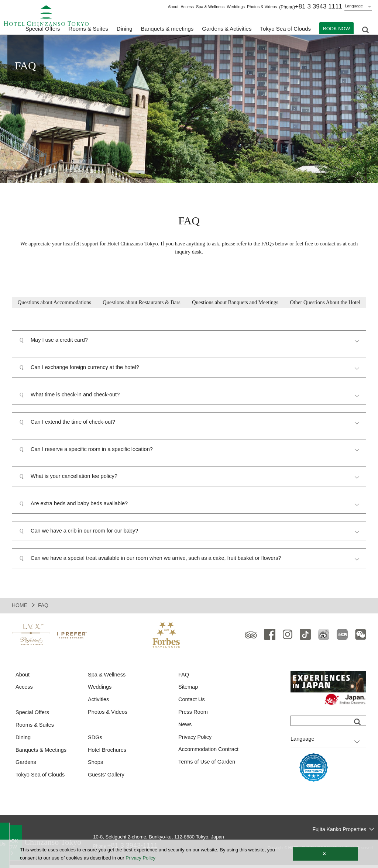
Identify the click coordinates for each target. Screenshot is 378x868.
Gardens (26, 767)
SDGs (95, 742)
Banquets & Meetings (42, 755)
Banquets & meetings (167, 30)
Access (187, 7)
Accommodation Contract (209, 754)
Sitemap (188, 691)
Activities (99, 703)
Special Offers (43, 30)
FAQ (184, 678)
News (185, 729)
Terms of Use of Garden (208, 767)
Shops (96, 767)
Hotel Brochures (108, 755)
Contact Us (192, 703)
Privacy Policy (195, 742)
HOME (20, 608)
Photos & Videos (262, 7)
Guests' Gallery (107, 780)
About (173, 7)
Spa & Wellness (210, 7)
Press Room (194, 716)
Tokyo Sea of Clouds (285, 30)
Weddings (236, 7)
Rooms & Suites (35, 729)
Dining (23, 742)
